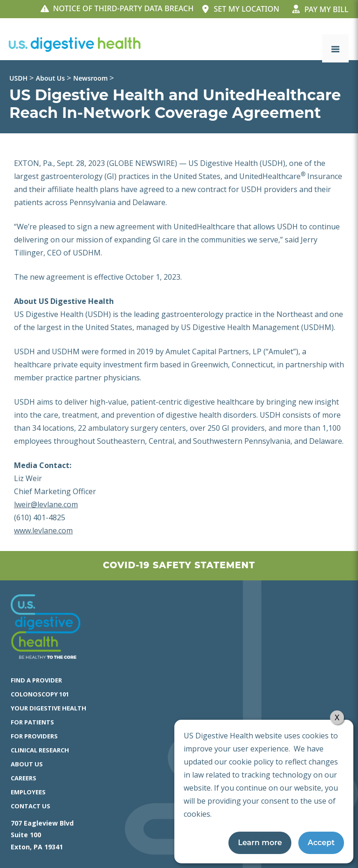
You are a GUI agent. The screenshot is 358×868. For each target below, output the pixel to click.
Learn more (260, 843)
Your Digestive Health (48, 708)
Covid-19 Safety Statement (179, 565)
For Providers (34, 736)
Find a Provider (36, 680)
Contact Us (31, 806)
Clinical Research (40, 750)
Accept (321, 843)
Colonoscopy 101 (40, 694)
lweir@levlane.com (46, 504)
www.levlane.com (43, 530)
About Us (27, 764)
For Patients (32, 722)
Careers (24, 778)
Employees (28, 792)
